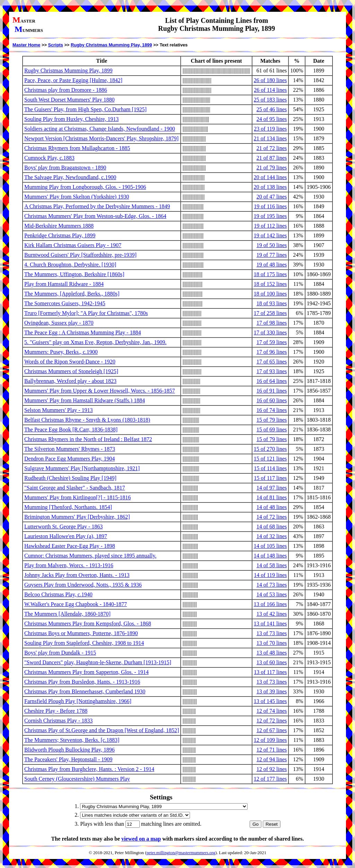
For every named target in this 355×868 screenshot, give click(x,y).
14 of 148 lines (270, 556)
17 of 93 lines (272, 371)
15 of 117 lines (270, 478)
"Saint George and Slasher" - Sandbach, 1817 (75, 488)
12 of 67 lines (272, 730)
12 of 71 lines (272, 750)
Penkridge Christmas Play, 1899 (60, 235)
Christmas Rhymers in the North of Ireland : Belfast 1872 (88, 439)
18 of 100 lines (270, 294)
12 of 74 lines (272, 711)
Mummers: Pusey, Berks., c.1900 (61, 352)
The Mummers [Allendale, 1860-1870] (67, 614)
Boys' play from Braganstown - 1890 (65, 168)
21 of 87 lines (272, 158)
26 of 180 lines (270, 80)
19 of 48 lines (272, 265)
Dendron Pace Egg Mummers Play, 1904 (70, 459)
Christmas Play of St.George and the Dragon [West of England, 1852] (102, 730)
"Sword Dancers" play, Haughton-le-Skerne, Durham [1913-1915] (98, 662)
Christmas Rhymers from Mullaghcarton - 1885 (77, 148)
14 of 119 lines (270, 575)
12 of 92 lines (272, 769)
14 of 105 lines (270, 546)
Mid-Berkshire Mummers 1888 (59, 226)
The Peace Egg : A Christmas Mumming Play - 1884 (83, 332)
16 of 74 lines (272, 410)
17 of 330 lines (270, 332)
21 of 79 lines (272, 168)
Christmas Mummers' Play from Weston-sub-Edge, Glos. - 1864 (95, 216)
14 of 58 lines (272, 565)
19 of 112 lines (270, 226)
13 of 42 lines (272, 614)
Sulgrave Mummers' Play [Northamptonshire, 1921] (82, 468)
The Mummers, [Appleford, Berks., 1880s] (72, 294)
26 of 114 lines (270, 90)
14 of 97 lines (272, 488)
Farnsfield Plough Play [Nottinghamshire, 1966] (78, 701)
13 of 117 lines (270, 672)
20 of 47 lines (272, 197)
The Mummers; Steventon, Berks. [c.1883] (72, 740)
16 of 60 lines (272, 400)
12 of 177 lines (270, 779)
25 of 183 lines (270, 100)
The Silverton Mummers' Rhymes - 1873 (70, 449)
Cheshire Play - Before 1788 (56, 711)
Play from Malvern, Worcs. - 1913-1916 (69, 565)
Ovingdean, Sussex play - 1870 (59, 323)
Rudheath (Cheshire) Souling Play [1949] (70, 478)
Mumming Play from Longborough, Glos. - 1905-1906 (85, 187)
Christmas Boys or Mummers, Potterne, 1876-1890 (81, 633)
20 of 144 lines (270, 177)
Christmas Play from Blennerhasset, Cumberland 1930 (85, 691)
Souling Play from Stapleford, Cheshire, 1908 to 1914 (84, 643)
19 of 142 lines (270, 235)
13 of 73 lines (272, 633)
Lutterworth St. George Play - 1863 (63, 527)
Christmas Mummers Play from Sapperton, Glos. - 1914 (86, 672)
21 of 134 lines (270, 138)
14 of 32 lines (272, 536)
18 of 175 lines (270, 274)
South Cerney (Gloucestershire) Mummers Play (77, 779)
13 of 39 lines (272, 691)
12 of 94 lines (272, 759)
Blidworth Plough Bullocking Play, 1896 (70, 750)
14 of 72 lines (272, 517)
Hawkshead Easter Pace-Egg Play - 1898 (70, 546)
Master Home (26, 45)
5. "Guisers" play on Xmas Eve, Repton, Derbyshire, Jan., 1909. (95, 342)
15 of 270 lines (270, 449)
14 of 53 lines (272, 594)
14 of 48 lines (272, 507)
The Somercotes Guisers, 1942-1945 (65, 303)
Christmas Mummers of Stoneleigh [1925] (71, 371)
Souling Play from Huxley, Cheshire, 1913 (71, 119)
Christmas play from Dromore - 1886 (66, 90)
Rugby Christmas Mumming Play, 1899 (111, 45)
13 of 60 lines (272, 662)
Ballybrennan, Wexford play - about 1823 (70, 381)
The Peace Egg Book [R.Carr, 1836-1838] (71, 429)
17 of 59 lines (272, 342)
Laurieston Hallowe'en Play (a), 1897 (66, 536)
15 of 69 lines (272, 429)
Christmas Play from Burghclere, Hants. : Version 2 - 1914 (89, 769)
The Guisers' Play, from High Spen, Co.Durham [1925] (85, 109)
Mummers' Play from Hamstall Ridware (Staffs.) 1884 (85, 400)
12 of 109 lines (270, 740)
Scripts (55, 45)
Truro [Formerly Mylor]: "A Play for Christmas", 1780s (86, 313)
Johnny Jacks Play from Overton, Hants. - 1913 (77, 575)
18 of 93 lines (272, 303)
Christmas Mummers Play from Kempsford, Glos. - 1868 (88, 624)
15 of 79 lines (272, 420)
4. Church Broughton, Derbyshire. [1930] (70, 265)
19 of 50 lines (272, 245)
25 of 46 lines (272, 109)
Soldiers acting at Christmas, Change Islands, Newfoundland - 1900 (100, 129)
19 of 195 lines (270, 216)
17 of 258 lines (270, 313)
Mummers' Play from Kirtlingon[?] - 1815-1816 (77, 497)
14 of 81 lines (272, 497)
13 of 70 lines (272, 643)
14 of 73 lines (272, 585)
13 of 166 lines (270, 604)
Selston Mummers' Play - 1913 (59, 410)
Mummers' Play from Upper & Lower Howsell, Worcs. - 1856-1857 (100, 391)
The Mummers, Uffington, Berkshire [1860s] (74, 274)
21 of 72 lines (272, 148)
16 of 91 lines (272, 391)
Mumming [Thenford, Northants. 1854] (68, 507)
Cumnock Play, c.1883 (49, 158)
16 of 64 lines (272, 381)
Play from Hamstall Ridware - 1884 (64, 284)
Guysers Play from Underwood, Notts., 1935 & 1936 (83, 585)
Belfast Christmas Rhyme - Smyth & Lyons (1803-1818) (87, 420)
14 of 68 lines (272, 527)
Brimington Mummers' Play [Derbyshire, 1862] (77, 517)
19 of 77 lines (272, 255)
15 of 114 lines (270, 468)
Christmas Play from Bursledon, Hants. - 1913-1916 (82, 682)
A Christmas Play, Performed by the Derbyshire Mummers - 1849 (97, 206)
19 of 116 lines (270, 206)
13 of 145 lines (270, 701)
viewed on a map (141, 839)
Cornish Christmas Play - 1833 (58, 721)
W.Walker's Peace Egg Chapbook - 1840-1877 (76, 604)
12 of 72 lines (272, 721)
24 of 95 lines (272, 119)
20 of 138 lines (270, 187)
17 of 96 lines (272, 352)
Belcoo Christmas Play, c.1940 (58, 594)
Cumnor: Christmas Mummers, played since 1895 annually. (90, 556)
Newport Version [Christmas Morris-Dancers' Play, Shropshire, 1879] (101, 138)
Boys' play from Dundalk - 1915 (60, 653)
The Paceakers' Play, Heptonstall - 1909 (68, 759)
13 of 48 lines (272, 653)
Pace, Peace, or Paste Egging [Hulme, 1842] (73, 80)
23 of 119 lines (270, 129)
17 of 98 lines (272, 323)
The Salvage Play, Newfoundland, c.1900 (70, 177)
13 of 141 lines (270, 624)
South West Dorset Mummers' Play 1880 (69, 100)
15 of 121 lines (270, 459)
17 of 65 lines (272, 362)
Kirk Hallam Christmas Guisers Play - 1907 (73, 245)
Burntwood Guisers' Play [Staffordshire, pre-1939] (80, 255)
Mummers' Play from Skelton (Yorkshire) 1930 (77, 197)
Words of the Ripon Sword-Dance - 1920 (70, 362)
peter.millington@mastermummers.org (181, 853)
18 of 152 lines (270, 284)
